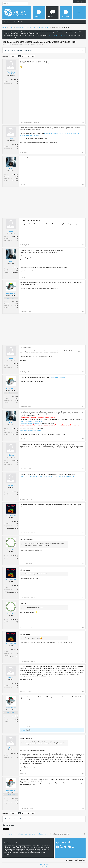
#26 (83, 312)
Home (80, 859)
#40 (83, 808)
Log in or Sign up (79, 2)
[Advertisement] (67, 74)
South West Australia (12, 529)
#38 (83, 726)
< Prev (12, 56)
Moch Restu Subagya (11, 73)
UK (17, 307)
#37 (83, 691)
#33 (83, 563)
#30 (83, 469)
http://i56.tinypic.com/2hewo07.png (31, 421)
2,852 (16, 176)
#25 (83, 277)
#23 (83, 185)
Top (84, 859)
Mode (11, 139)
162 (17, 493)
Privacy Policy (44, 866)
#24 (83, 245)
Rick (11, 169)
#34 (83, 597)
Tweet (4, 829)
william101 (11, 455)
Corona (34, 44)
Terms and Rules (44, 864)
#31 (83, 499)
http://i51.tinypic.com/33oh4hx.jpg (31, 431)
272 (17, 523)
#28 (83, 406)
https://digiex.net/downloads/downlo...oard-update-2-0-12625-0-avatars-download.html (47, 476)
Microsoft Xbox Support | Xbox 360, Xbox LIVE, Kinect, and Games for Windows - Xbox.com (50, 134)
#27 (83, 372)
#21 (83, 122)
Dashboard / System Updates (18, 44)
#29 (83, 439)
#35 (83, 627)
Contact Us (69, 859)
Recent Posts (18, 22)
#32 (83, 533)
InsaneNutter (11, 293)
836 (17, 557)
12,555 (16, 303)
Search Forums (9, 22)
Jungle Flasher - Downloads (58, 377)
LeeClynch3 (11, 485)
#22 (83, 152)
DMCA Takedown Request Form (58, 35)
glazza (11, 678)
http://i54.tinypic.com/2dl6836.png (30, 423)
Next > (33, 56)
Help (75, 859)
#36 (83, 661)
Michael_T (11, 549)
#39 (83, 774)
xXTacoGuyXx (11, 516)
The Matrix (15, 180)
